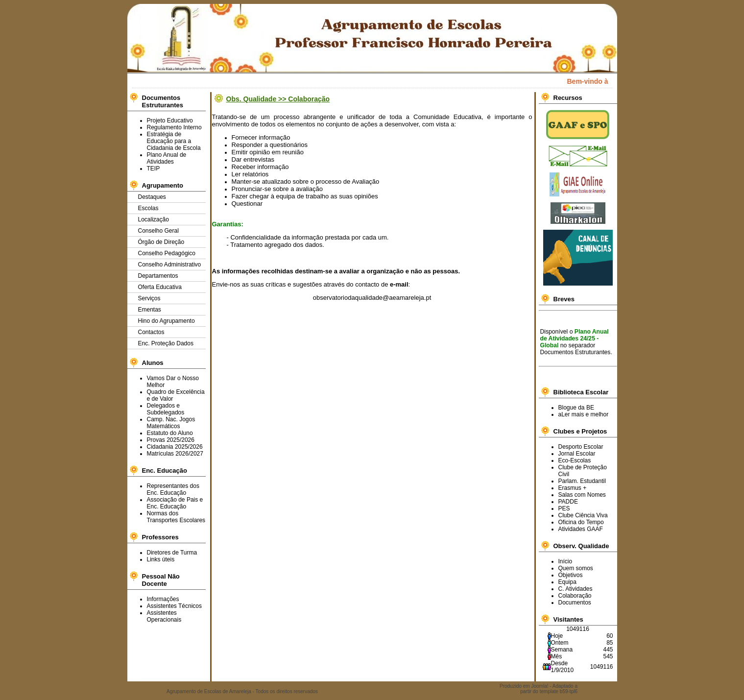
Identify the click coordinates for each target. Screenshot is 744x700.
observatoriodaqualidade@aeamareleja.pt (372, 298)
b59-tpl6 (569, 691)
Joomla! (540, 686)
